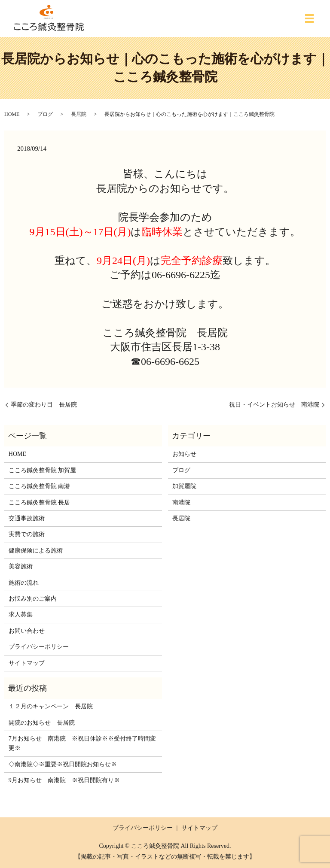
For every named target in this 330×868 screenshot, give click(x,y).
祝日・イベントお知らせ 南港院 (274, 405)
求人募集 (21, 615)
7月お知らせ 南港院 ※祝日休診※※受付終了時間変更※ (82, 743)
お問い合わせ (27, 631)
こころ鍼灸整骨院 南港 (40, 486)
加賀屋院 (184, 486)
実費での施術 (27, 534)
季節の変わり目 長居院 (44, 405)
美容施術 (21, 566)
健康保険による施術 (36, 551)
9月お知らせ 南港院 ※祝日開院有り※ (64, 780)
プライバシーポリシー (39, 647)
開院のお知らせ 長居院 (42, 723)
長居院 (79, 114)
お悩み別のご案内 (33, 599)
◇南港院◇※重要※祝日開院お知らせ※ (63, 764)
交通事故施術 (27, 518)
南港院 (181, 502)
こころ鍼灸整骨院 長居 (40, 502)
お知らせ (184, 454)
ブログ (45, 114)
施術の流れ (24, 583)
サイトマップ (27, 663)
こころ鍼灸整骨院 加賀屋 (43, 470)
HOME (12, 114)
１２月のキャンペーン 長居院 (51, 706)
